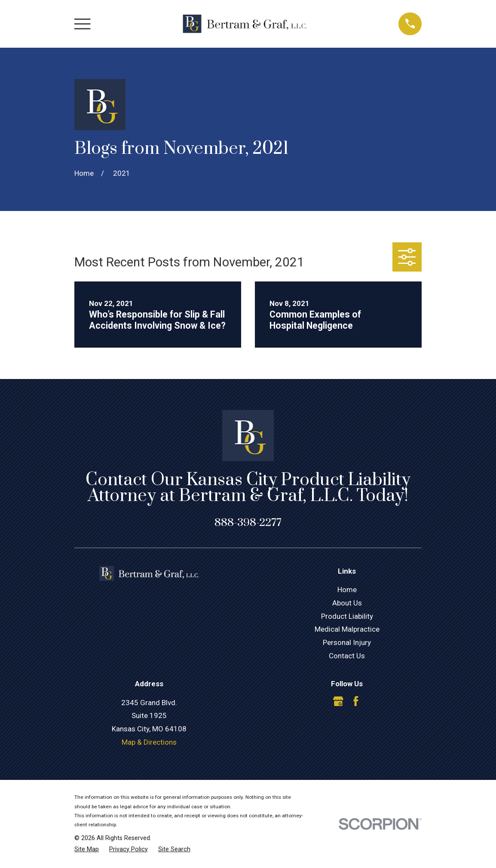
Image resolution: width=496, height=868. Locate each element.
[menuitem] (87, 850)
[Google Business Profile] (338, 701)
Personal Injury (347, 642)
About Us (347, 603)
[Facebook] (356, 701)
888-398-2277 (248, 523)
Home (347, 590)
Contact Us (347, 656)
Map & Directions (149, 742)
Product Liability (347, 616)
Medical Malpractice (347, 629)
